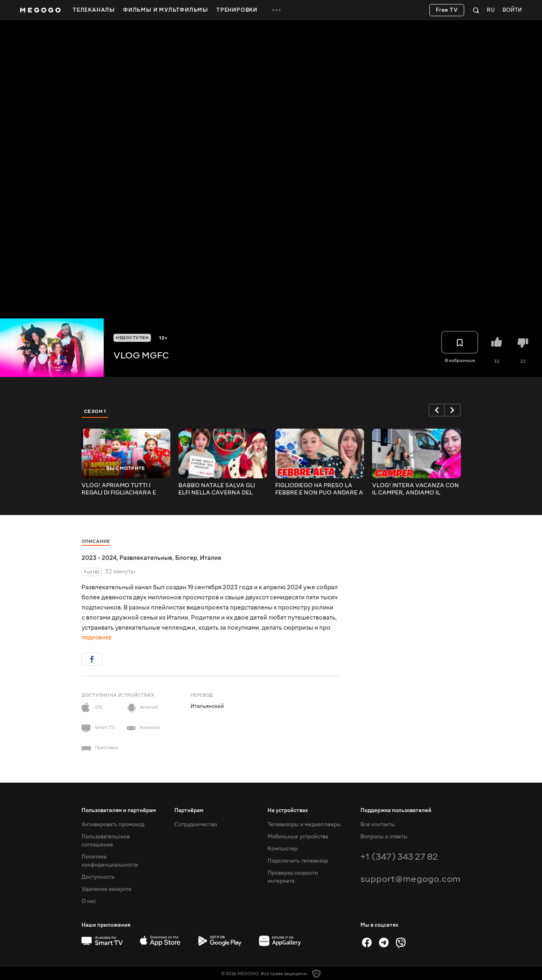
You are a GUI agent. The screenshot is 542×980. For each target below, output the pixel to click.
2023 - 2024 (99, 558)
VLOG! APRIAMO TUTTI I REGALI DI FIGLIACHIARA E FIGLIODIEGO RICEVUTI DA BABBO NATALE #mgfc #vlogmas (119, 489)
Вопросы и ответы (384, 837)
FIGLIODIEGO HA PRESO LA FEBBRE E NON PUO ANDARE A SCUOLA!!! (319, 489)
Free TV (447, 10)
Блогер (186, 558)
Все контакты (378, 825)
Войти (512, 10)
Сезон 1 (95, 411)
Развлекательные (146, 558)
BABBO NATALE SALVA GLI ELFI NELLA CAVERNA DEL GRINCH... (217, 489)
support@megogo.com (410, 879)
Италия (210, 558)
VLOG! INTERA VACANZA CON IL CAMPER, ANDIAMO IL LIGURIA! (415, 489)
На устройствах (288, 810)
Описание (96, 541)
